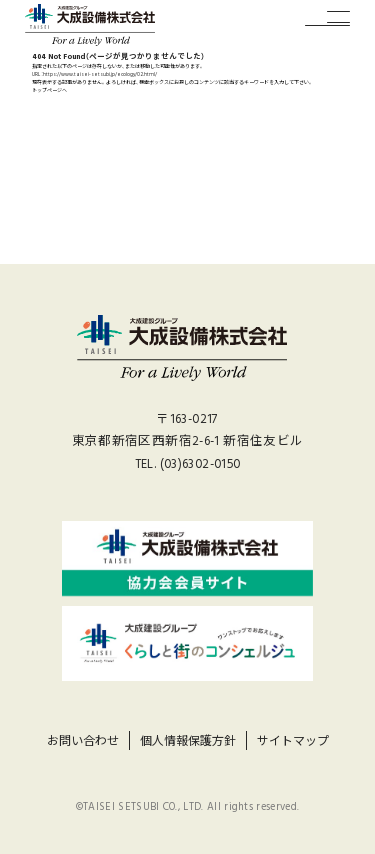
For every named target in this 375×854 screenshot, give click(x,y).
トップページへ (49, 90)
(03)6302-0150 (200, 464)
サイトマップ (293, 741)
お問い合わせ (83, 741)
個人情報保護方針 (188, 741)
